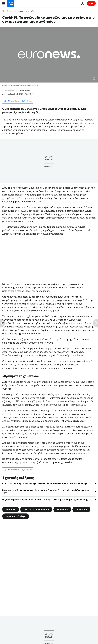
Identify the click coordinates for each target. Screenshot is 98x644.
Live (91, 3)
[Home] (3, 11)
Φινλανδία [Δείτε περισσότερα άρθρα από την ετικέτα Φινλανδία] (81, 509)
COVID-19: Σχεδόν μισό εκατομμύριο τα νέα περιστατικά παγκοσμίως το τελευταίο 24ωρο (45, 483)
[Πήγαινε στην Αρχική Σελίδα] (10, 3)
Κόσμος (20, 11)
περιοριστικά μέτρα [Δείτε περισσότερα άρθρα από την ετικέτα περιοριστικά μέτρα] (16, 516)
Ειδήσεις (10, 11)
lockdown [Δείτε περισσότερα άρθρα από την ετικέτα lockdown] (11, 509)
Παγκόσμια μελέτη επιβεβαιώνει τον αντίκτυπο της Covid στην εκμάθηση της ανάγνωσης (45, 499)
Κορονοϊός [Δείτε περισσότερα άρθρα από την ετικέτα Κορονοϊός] (62, 509)
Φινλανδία (30, 11)
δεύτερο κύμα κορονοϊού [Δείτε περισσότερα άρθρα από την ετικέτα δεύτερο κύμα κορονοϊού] (36, 509)
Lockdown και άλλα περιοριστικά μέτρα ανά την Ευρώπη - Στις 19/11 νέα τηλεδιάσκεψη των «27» (46, 491)
